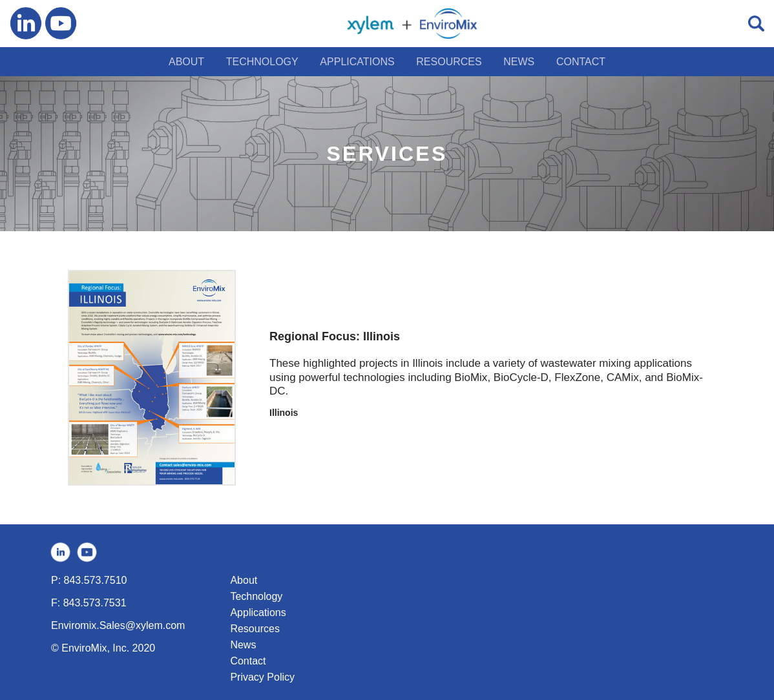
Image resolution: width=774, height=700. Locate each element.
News (243, 645)
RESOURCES (449, 62)
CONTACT (581, 62)
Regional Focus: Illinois (335, 336)
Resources (255, 629)
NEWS (519, 62)
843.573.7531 (95, 603)
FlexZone (577, 377)
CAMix (623, 377)
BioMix (471, 377)
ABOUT (186, 62)
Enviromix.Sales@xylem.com (118, 625)
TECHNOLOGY (262, 62)
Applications (258, 612)
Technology (256, 596)
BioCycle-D (521, 377)
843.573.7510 (96, 580)
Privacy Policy (262, 677)
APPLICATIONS (357, 62)
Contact (248, 661)
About (244, 580)
